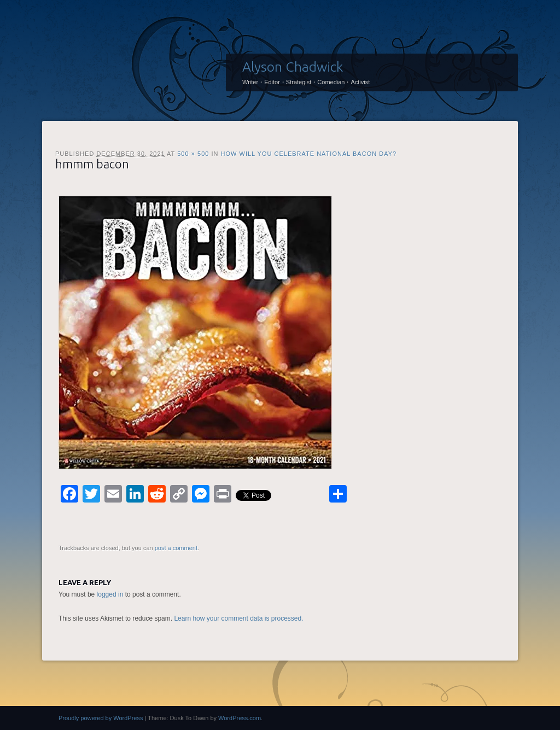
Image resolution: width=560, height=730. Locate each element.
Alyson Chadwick (293, 67)
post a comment (176, 548)
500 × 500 (193, 154)
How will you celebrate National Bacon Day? (309, 154)
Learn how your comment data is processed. (238, 618)
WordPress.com (240, 718)
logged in (110, 594)
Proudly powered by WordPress (101, 718)
